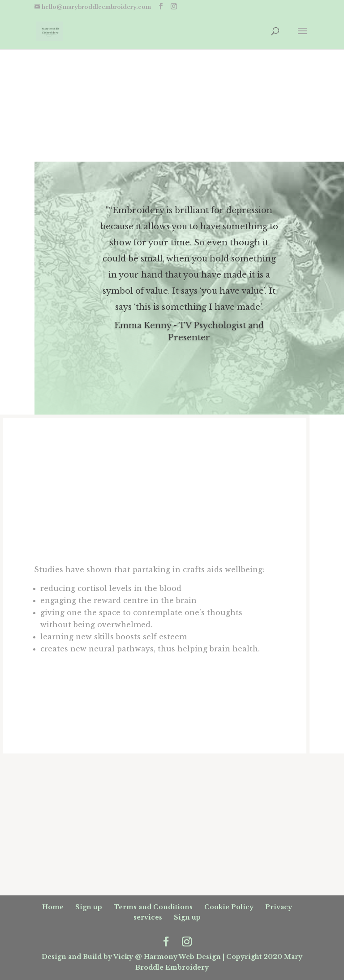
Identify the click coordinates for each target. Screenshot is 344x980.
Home (53, 907)
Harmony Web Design (182, 957)
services (148, 917)
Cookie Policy (229, 907)
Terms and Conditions (153, 907)
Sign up (89, 907)
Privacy (279, 907)
